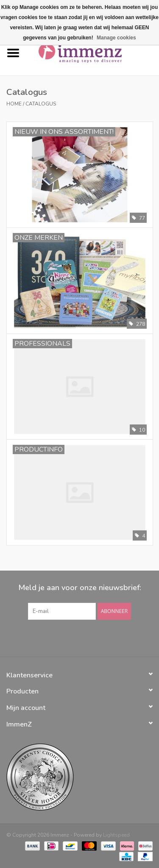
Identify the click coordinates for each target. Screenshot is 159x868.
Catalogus (41, 104)
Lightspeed (116, 835)
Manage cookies (116, 38)
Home (14, 104)
